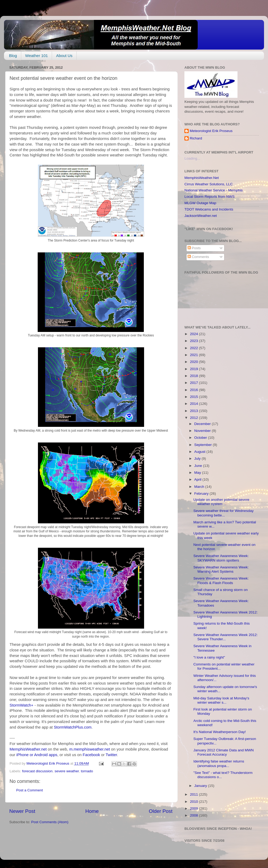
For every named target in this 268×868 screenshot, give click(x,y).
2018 (194, 376)
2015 (194, 397)
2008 (194, 815)
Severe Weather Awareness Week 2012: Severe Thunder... (226, 637)
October (201, 438)
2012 (194, 418)
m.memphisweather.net (90, 749)
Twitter (111, 755)
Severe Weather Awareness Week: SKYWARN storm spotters (221, 558)
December (203, 424)
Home (92, 811)
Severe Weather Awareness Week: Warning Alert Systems (221, 569)
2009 (194, 808)
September (204, 445)
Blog (13, 56)
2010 (194, 802)
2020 (194, 362)
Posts (194, 248)
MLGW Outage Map (200, 203)
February (202, 494)
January (201, 786)
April (198, 479)
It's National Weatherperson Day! (220, 732)
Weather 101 (37, 56)
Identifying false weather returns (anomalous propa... (219, 763)
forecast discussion (37, 771)
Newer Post (22, 811)
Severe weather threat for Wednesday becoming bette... (224, 513)
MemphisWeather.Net (202, 178)
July (198, 459)
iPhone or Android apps (37, 755)
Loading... (192, 158)
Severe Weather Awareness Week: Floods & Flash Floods (221, 580)
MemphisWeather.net (28, 749)
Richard (196, 138)
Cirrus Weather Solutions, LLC (209, 184)
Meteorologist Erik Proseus (211, 131)
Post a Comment (30, 790)
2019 (194, 369)
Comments (198, 257)
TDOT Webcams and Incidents (209, 209)
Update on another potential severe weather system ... (221, 502)
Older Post (161, 811)
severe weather (67, 771)
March (200, 487)
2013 (194, 411)
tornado (87, 771)
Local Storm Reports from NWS (209, 197)
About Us (64, 56)
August (200, 452)
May (198, 473)
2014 (194, 404)
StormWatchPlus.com (73, 727)
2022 (194, 348)
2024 (194, 334)
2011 (194, 794)
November (203, 431)
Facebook (91, 755)
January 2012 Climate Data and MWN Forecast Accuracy (224, 752)
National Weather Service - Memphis (214, 190)
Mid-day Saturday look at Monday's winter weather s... (221, 700)
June (199, 466)
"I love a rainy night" (209, 657)
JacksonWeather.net (201, 216)
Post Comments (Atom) (50, 822)
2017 (194, 383)
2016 (194, 390)
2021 (194, 355)
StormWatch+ (21, 705)
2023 (194, 341)
